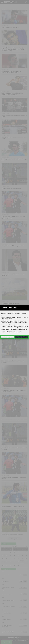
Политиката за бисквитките (19, 330)
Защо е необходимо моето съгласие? (12, 332)
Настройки (8, 337)
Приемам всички (21, 337)
